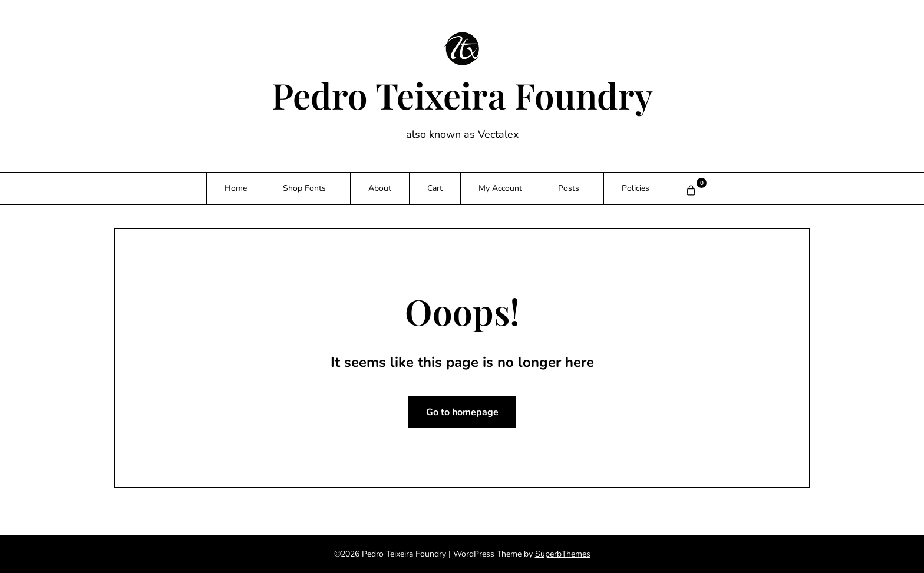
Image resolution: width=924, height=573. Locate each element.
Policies (636, 188)
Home (236, 188)
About (380, 188)
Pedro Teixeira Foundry (462, 95)
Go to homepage (462, 412)
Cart (435, 188)
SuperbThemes (563, 554)
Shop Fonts (304, 188)
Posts (569, 188)
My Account (500, 188)
